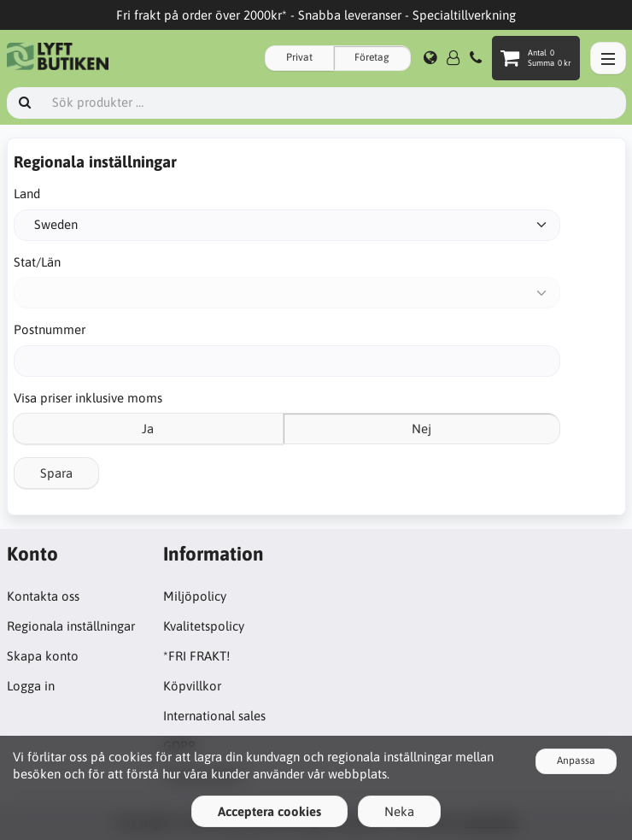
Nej (421, 429)
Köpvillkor (192, 686)
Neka (399, 811)
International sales (214, 716)
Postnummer (50, 329)
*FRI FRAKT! (196, 656)
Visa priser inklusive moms (88, 398)
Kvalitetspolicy (204, 626)
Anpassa (576, 761)
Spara (56, 473)
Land (27, 194)
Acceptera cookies (269, 811)
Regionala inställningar (71, 626)
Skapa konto (43, 656)
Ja (148, 429)
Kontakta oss (43, 596)
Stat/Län (37, 262)
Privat (299, 57)
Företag (372, 57)
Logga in (31, 686)
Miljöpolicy (195, 596)
